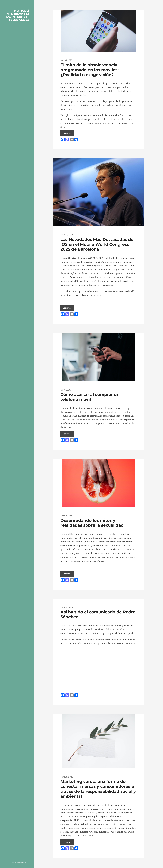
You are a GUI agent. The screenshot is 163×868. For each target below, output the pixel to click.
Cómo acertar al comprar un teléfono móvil (90, 397)
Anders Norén (24, 862)
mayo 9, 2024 (67, 390)
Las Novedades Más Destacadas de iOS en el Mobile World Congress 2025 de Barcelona (97, 244)
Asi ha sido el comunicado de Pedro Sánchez (98, 614)
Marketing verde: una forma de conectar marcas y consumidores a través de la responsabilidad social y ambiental (98, 789)
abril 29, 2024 (67, 607)
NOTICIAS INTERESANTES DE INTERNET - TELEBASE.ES (17, 15)
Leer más (67, 133)
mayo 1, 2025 (66, 60)
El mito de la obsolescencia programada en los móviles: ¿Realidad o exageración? (89, 70)
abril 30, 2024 (67, 516)
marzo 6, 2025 (67, 235)
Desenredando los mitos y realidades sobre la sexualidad (92, 523)
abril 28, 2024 (67, 777)
